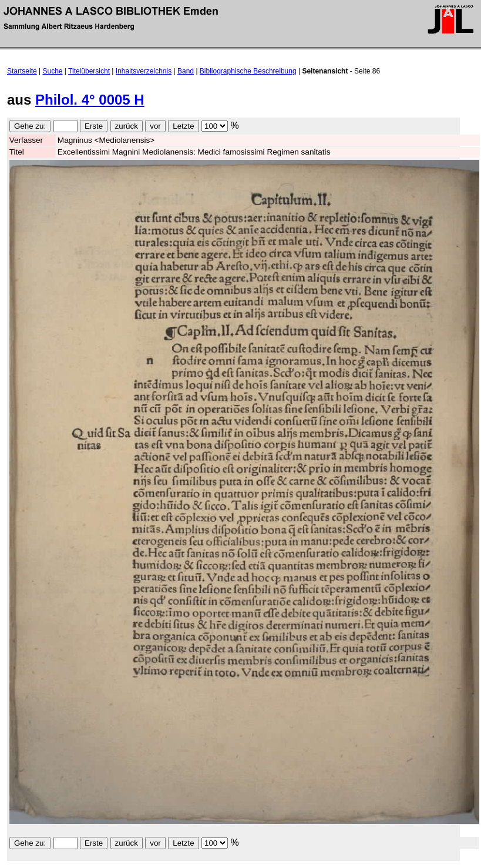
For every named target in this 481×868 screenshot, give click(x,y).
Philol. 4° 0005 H (90, 100)
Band (186, 71)
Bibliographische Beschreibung (248, 71)
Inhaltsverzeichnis (144, 71)
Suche (53, 71)
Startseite (22, 71)
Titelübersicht (89, 71)
